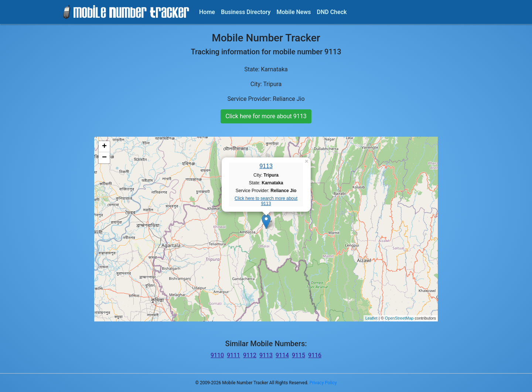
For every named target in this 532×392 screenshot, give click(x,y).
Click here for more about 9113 (266, 116)
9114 (282, 355)
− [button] (104, 158)
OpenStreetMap (399, 318)
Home (207, 12)
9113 (266, 166)
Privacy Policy (323, 383)
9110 (217, 355)
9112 (250, 355)
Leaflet (371, 318)
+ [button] (104, 147)
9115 (299, 355)
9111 (233, 355)
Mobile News (294, 12)
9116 (315, 355)
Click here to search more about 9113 (266, 201)
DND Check (332, 12)
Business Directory (246, 12)
